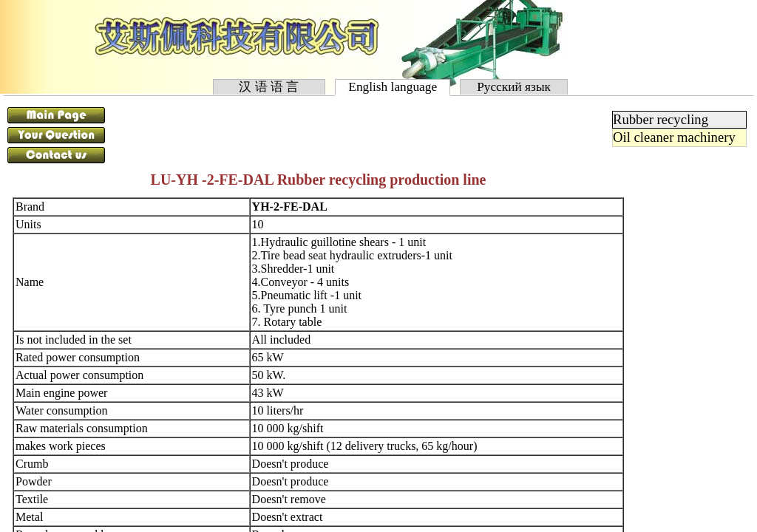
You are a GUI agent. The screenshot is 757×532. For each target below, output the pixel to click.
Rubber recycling (661, 119)
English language (393, 87)
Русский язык (514, 87)
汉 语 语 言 (269, 87)
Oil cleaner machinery (674, 137)
